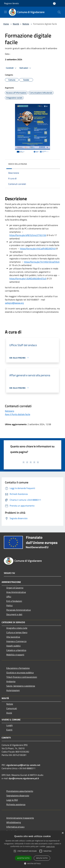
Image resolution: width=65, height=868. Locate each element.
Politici (10, 605)
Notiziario (10, 411)
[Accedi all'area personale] (54, 4)
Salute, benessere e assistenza (21, 686)
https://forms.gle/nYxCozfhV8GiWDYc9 (38, 249)
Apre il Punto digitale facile (18, 414)
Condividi (12, 68)
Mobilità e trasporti (15, 655)
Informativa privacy (15, 827)
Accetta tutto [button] (23, 858)
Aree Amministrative (16, 592)
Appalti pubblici (13, 646)
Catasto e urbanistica (16, 650)
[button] (15, 851)
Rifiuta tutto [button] (42, 858)
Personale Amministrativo (19, 610)
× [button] (63, 833)
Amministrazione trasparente (20, 818)
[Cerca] (59, 12)
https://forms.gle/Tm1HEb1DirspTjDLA (42, 262)
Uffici (9, 597)
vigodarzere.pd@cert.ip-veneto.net (23, 765)
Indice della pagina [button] (18, 164)
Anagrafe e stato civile (17, 628)
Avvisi (9, 713)
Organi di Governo (15, 588)
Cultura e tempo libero (17, 632)
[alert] (32, 849)
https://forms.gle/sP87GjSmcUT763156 (28, 235)
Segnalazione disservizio (18, 796)
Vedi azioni (26, 68)
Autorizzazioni (13, 690)
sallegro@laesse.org (14, 303)
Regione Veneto (11, 3)
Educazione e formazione (18, 668)
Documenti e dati (14, 614)
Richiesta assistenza (16, 804)
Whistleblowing (14, 822)
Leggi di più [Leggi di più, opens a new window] (50, 846)
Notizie (26, 24)
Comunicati (12, 708)
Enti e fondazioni (14, 601)
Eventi (9, 730)
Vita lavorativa (13, 637)
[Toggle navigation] (6, 12)
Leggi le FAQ (12, 800)
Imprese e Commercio (16, 641)
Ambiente (11, 681)
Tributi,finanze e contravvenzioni (22, 677)
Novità (16, 24)
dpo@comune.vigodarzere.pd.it (24, 778)
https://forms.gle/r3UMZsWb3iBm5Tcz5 (28, 279)
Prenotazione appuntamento (20, 791)
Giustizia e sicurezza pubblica (20, 673)
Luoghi (10, 725)
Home (6, 24)
